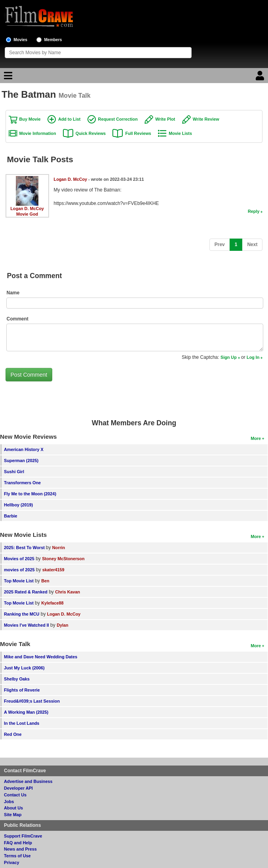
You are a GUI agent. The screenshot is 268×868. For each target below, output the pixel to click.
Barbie (11, 516)
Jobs (9, 802)
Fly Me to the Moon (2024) (30, 494)
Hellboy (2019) (18, 505)
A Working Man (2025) (26, 712)
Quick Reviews (91, 133)
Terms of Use (17, 856)
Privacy (11, 862)
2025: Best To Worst (25, 548)
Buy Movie (30, 119)
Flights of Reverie (22, 690)
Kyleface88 (52, 603)
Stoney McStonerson (63, 559)
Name (13, 293)
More (256, 438)
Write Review (206, 119)
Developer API (18, 788)
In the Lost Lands (22, 723)
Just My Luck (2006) (24, 668)
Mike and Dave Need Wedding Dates (41, 657)
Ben (45, 581)
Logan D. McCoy (27, 208)
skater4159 (53, 570)
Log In (253, 357)
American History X (24, 449)
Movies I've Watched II (27, 625)
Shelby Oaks (17, 679)
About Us (13, 808)
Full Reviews (138, 133)
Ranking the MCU (22, 614)
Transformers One (22, 483)
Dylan (62, 625)
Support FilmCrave (23, 836)
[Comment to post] (135, 337)
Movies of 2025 (19, 559)
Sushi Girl (14, 472)
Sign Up (229, 357)
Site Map (13, 815)
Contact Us (15, 795)
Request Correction (118, 119)
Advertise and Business (28, 781)
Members (53, 40)
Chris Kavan (67, 592)
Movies (20, 40)
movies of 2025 (19, 570)
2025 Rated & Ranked (26, 592)
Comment (18, 319)
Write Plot (165, 119)
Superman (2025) (21, 461)
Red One (13, 734)
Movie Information (38, 133)
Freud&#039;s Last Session (32, 701)
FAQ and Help (18, 843)
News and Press (20, 849)
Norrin (59, 548)
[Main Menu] (7, 78)
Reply (254, 211)
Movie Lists (180, 133)
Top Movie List (19, 581)
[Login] (261, 78)
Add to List (69, 119)
